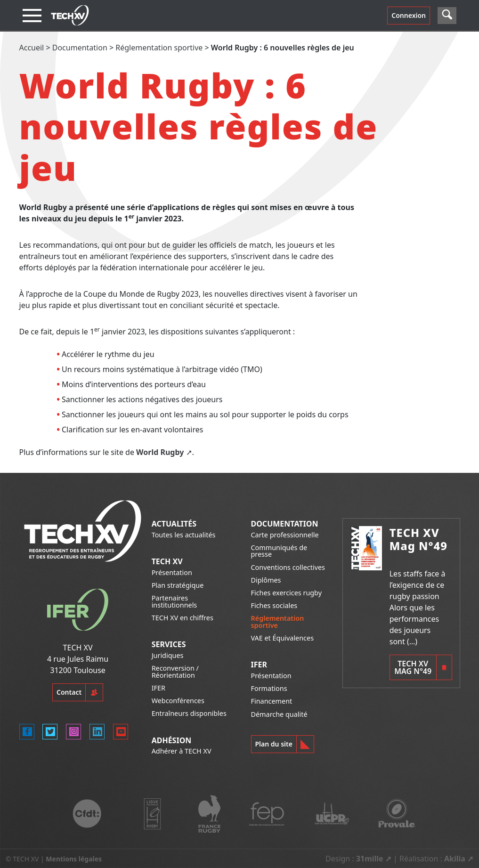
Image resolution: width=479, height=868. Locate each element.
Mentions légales (74, 859)
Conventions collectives (288, 567)
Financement (272, 701)
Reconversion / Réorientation (175, 671)
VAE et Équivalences (283, 638)
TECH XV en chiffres (183, 618)
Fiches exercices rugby (287, 593)
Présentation (172, 572)
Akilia (455, 859)
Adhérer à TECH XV (182, 751)
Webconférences (178, 701)
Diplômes (266, 580)
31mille (370, 859)
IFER (158, 688)
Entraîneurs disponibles (189, 713)
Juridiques (168, 655)
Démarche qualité (279, 714)
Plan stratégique (178, 585)
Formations (269, 688)
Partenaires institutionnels (175, 601)
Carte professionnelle (285, 535)
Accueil (32, 48)
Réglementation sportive (159, 48)
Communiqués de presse (279, 551)
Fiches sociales (274, 605)
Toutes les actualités (184, 535)
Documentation (80, 48)
